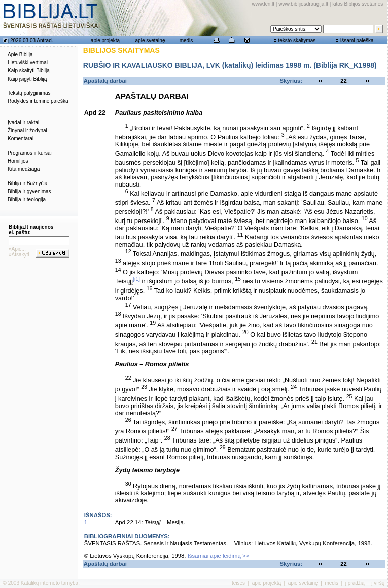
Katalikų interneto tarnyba (49, 583)
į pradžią (355, 583)
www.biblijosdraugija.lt (303, 4)
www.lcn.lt (263, 4)
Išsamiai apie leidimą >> (219, 556)
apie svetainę (150, 40)
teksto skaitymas (297, 40)
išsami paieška (357, 40)
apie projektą (105, 40)
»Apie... (17, 249)
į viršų (378, 583)
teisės (238, 583)
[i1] (136, 279)
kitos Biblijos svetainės (358, 4)
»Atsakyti (19, 255)
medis (186, 40)
